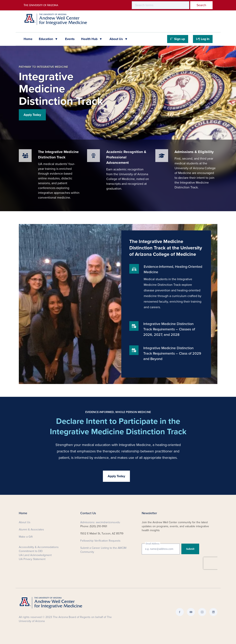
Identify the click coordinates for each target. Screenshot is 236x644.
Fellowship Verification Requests (100, 541)
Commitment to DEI (31, 551)
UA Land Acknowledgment (35, 555)
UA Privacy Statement (32, 559)
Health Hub (90, 39)
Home (28, 39)
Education (46, 39)
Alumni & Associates (31, 529)
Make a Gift (26, 537)
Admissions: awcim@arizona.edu (100, 522)
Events (70, 39)
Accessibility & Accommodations (39, 547)
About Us (117, 39)
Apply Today (32, 115)
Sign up (178, 39)
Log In (203, 39)
